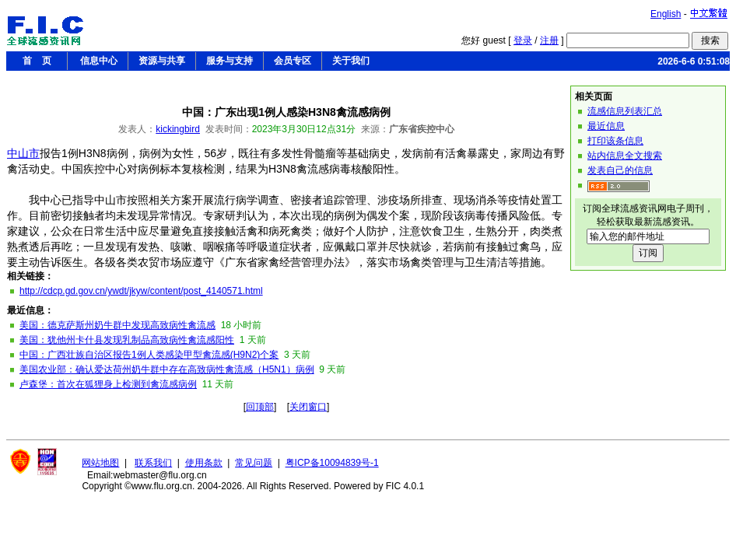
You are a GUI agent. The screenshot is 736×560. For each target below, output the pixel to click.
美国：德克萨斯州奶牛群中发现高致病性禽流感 (117, 325)
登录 (523, 40)
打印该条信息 (615, 141)
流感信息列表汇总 (625, 111)
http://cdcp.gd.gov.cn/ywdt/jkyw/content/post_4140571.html (141, 291)
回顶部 (260, 407)
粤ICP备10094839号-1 (332, 463)
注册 (549, 40)
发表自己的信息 (620, 170)
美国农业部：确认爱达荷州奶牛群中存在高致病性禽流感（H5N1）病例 (167, 369)
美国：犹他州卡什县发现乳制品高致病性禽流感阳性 (127, 340)
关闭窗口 (308, 407)
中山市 (23, 153)
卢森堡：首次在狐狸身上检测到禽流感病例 (108, 384)
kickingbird (178, 129)
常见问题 (254, 463)
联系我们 (153, 463)
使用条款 (204, 463)
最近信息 (606, 126)
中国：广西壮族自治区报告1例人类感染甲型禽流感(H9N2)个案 (149, 355)
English (666, 14)
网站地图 (100, 463)
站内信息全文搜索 (625, 156)
